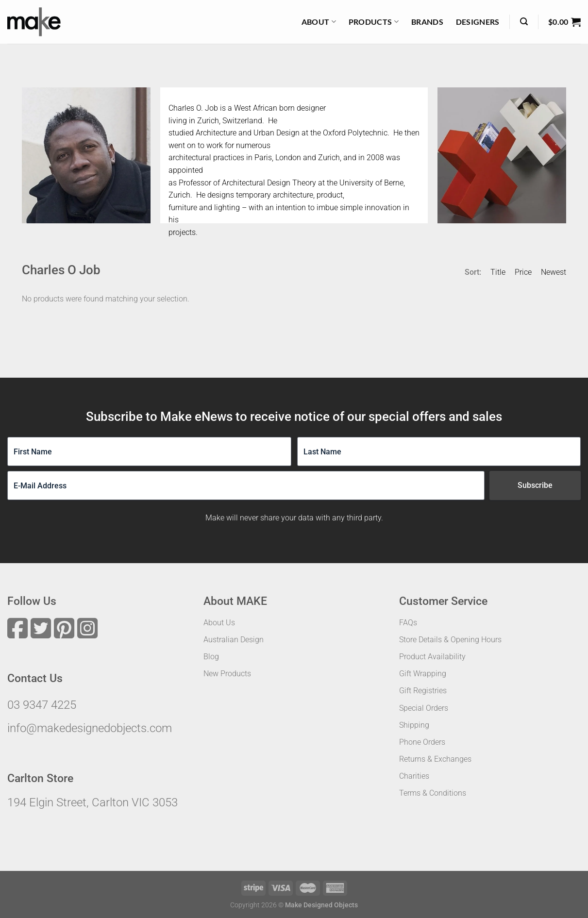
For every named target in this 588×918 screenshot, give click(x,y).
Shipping (414, 725)
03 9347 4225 (42, 705)
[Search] (524, 22)
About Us (219, 623)
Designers (478, 22)
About (319, 22)
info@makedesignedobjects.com (90, 728)
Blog (211, 657)
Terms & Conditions (433, 793)
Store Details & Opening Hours (450, 640)
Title (498, 272)
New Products (227, 674)
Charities (414, 776)
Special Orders (424, 708)
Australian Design (234, 640)
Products (374, 22)
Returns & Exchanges (435, 759)
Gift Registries (423, 691)
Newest (554, 272)
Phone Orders (422, 742)
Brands (427, 22)
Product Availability (432, 657)
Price (523, 272)
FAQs (408, 623)
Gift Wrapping (423, 674)
